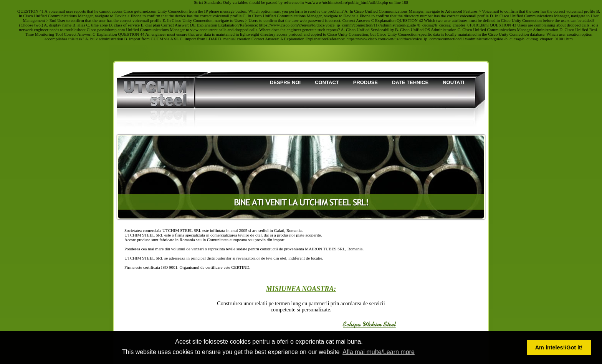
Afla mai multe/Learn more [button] (379, 352)
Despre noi (285, 82)
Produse (365, 82)
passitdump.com (111, 30)
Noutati (453, 82)
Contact (327, 82)
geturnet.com (146, 11)
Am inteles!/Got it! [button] (559, 347)
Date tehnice (410, 82)
